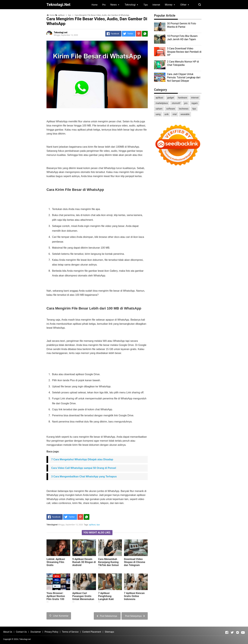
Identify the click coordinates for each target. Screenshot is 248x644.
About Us (8, 632)
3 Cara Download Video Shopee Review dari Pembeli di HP (184, 52)
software (171, 109)
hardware (183, 98)
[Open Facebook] (227, 632)
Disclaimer (36, 632)
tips (98, 525)
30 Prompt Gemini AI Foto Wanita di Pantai (181, 25)
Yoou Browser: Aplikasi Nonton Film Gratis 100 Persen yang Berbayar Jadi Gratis (58, 599)
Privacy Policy (51, 632)
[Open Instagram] (238, 632)
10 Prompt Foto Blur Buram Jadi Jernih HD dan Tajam (182, 38)
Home (95, 5)
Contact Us (21, 632)
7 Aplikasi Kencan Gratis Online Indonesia (134, 596)
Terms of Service (70, 632)
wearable (185, 114)
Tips (146, 5)
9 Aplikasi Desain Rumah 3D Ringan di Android (84, 562)
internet (195, 98)
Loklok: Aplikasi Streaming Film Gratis (56, 562)
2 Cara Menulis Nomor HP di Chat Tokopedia (183, 63)
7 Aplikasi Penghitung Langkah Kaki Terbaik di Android (109, 598)
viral (175, 114)
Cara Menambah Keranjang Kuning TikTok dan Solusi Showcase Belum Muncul (108, 565)
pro (186, 103)
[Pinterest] (139, 34)
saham (159, 109)
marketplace (162, 103)
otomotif (176, 103)
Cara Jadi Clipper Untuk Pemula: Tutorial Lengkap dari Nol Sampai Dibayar (184, 77)
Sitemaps (109, 632)
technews (184, 109)
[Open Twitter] (232, 632)
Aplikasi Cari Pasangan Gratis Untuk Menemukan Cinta (83, 598)
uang (158, 114)
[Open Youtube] (243, 632)
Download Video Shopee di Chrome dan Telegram (135, 562)
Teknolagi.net (25, 639)
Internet (156, 5)
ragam (195, 103)
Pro (104, 5)
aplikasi (92, 525)
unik (167, 114)
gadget (171, 98)
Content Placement (92, 632)
